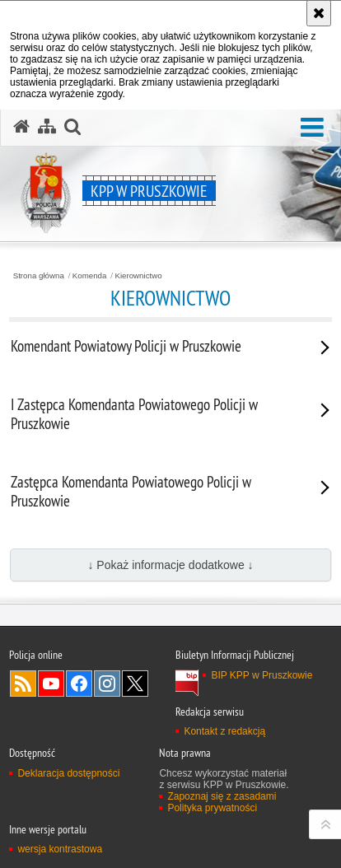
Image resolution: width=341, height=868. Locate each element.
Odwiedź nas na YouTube (51, 684)
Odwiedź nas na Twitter (135, 684)
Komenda (90, 276)
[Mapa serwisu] (47, 127)
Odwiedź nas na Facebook (79, 684)
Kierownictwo (138, 276)
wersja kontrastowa (60, 849)
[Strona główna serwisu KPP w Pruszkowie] (21, 127)
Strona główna (39, 276)
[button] (312, 128)
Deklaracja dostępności (68, 773)
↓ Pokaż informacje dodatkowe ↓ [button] (170, 565)
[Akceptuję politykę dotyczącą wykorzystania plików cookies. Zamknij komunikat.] (319, 13)
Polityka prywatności (212, 808)
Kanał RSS (23, 684)
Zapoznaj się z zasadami (222, 796)
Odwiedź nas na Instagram (107, 684)
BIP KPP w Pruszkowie (262, 675)
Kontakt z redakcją (224, 731)
